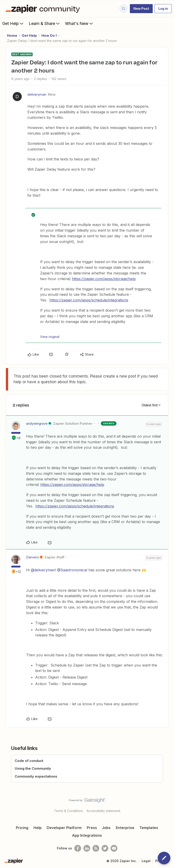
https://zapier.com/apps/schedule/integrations (89, 300)
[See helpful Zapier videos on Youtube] (114, 848)
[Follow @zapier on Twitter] (105, 848)
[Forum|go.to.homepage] (44, 9)
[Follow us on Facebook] (78, 848)
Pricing (22, 828)
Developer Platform (64, 828)
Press (92, 828)
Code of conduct (29, 761)
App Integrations (87, 835)
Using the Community (33, 768)
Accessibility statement (103, 811)
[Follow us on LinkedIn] (87, 848)
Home (12, 35)
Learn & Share (45, 23)
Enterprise (125, 828)
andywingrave (37, 423)
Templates (149, 828)
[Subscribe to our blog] (96, 848)
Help (38, 828)
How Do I (49, 35)
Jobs (106, 828)
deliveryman (37, 94)
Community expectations (36, 776)
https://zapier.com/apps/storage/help (104, 279)
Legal (146, 861)
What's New (79, 23)
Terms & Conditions (68, 811)
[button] (141, 9)
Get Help (13, 23)
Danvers (33, 557)
